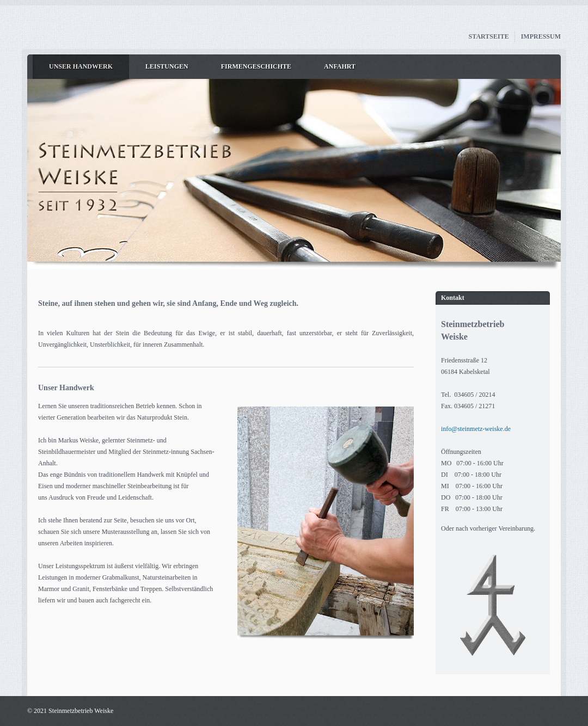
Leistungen (167, 66)
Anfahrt (340, 66)
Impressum (541, 36)
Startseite (489, 36)
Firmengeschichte (256, 66)
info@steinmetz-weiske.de (476, 429)
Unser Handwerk (81, 66)
